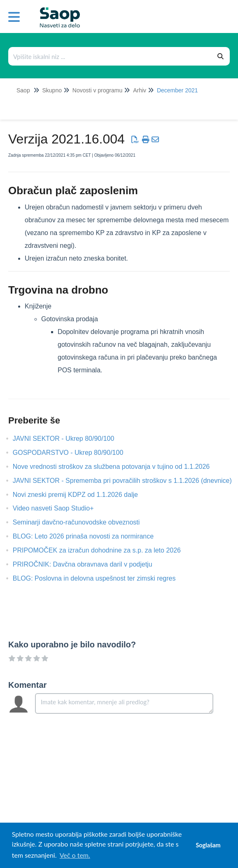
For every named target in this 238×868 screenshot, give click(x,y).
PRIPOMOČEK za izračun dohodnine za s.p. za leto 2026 (103, 550)
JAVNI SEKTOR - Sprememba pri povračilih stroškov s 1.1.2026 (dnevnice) (128, 481)
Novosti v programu (97, 90)
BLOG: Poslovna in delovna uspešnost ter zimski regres (100, 578)
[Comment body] (124, 703)
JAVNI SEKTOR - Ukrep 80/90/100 (70, 439)
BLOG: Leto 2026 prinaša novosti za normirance (89, 536)
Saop (23, 90)
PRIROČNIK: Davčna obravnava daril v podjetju (89, 564)
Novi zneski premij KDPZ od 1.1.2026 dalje (82, 495)
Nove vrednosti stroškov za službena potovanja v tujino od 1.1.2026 (118, 467)
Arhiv (140, 90)
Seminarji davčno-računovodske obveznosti (83, 522)
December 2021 (177, 90)
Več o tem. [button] (75, 855)
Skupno (52, 90)
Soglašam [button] (208, 845)
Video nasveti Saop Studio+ (59, 508)
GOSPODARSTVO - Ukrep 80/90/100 (74, 453)
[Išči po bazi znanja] (110, 56)
